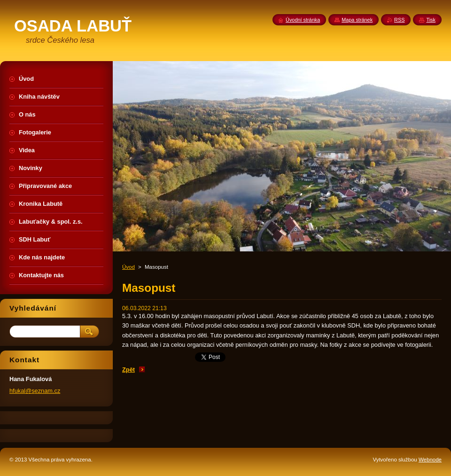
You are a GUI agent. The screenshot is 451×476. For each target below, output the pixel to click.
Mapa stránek (357, 20)
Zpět (128, 370)
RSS (399, 20)
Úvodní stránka (303, 20)
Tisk (431, 20)
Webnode (430, 460)
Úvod (128, 267)
